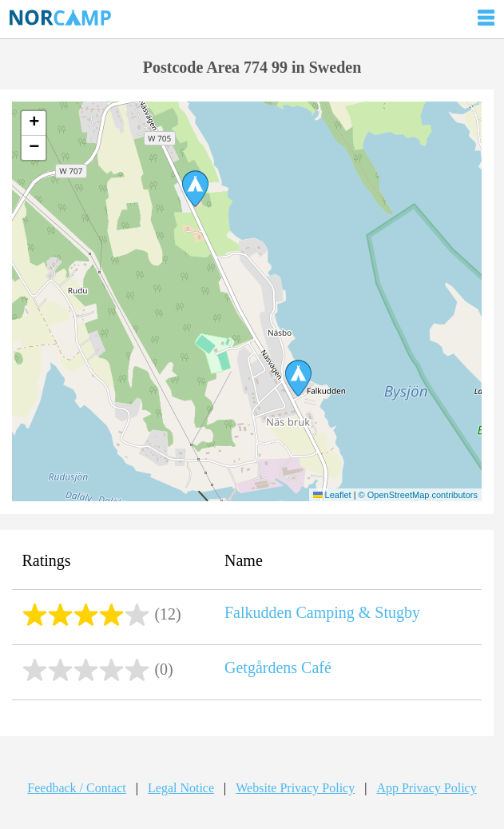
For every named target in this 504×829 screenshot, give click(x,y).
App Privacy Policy (426, 788)
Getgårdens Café (278, 668)
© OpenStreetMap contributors (418, 495)
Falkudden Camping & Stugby (322, 612)
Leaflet (332, 495)
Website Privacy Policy (295, 788)
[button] (298, 378)
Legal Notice (181, 788)
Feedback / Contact (77, 788)
